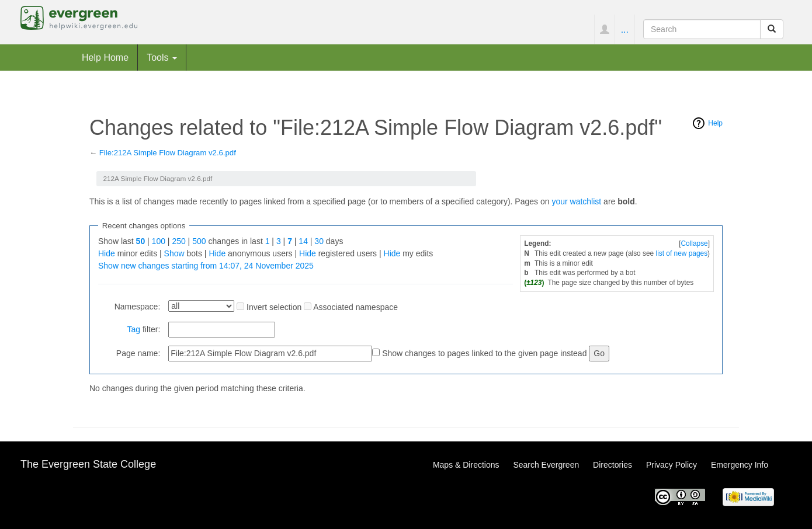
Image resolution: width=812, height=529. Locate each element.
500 (199, 241)
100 (159, 241)
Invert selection (274, 307)
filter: (143, 329)
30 (319, 241)
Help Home (105, 57)
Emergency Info (740, 465)
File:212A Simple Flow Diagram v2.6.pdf (168, 153)
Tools (162, 57)
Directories (613, 465)
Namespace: (138, 307)
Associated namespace (355, 307)
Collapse (694, 243)
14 (303, 241)
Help (715, 123)
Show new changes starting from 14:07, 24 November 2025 (206, 266)
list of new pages (682, 253)
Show (174, 253)
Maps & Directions (466, 465)
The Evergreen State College (88, 464)
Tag (133, 329)
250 (178, 241)
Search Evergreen (546, 465)
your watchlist (576, 201)
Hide (107, 253)
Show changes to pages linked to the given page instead (484, 353)
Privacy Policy (672, 465)
